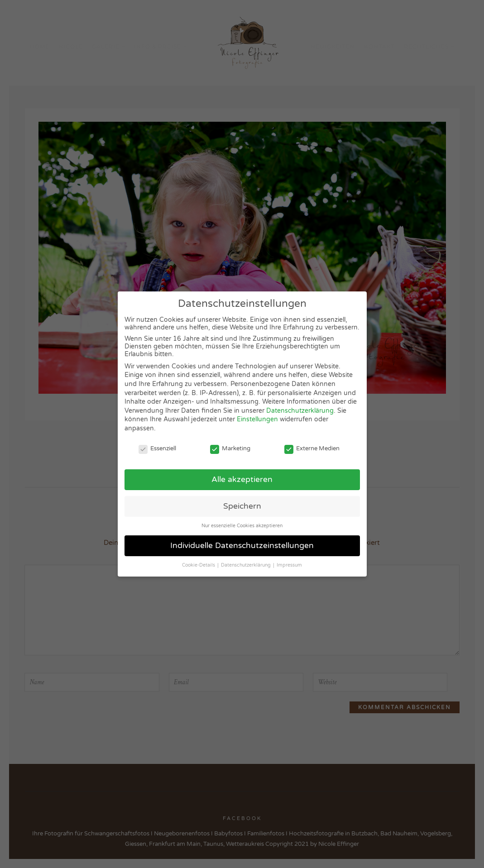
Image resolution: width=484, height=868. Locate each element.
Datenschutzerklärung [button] (247, 565)
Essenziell (157, 448)
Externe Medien (312, 448)
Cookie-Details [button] (199, 565)
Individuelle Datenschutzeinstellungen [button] (242, 546)
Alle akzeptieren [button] (242, 479)
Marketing (230, 448)
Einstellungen (257, 419)
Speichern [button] (242, 506)
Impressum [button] (289, 565)
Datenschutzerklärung (300, 411)
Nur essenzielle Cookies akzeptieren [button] (242, 526)
